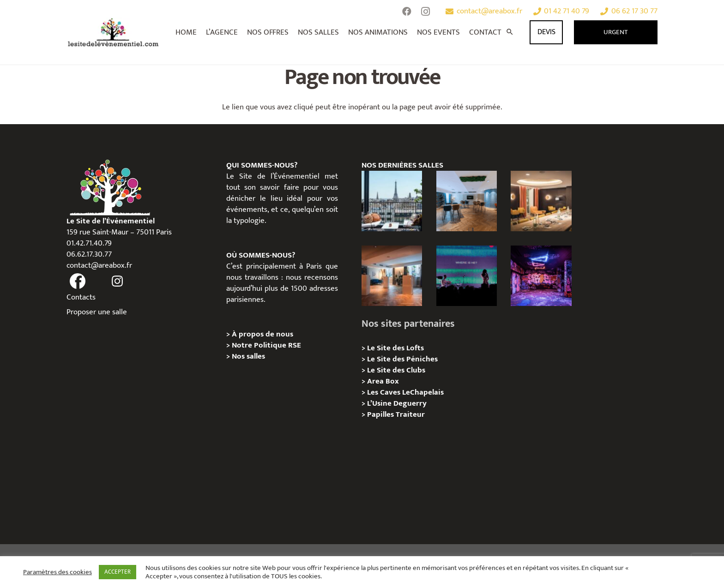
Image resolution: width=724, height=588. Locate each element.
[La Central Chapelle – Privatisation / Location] (467, 276)
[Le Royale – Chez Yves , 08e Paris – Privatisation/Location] (467, 201)
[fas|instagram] (118, 282)
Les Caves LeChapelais (405, 392)
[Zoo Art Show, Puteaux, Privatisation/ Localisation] (541, 276)
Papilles (381, 414)
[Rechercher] (510, 32)
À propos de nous (262, 334)
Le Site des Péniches (402, 359)
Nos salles (248, 356)
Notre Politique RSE (266, 345)
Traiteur (410, 414)
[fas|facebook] (78, 282)
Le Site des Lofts (395, 348)
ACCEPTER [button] (118, 572)
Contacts (81, 297)
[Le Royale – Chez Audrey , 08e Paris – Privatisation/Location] (392, 276)
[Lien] (113, 32)
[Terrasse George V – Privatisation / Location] (392, 201)
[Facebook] (407, 12)
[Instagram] (425, 12)
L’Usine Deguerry (397, 403)
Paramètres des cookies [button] (57, 572)
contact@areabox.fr (99, 265)
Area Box (383, 381)
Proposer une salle (97, 312)
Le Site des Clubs (396, 370)
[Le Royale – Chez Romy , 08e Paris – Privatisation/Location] (541, 201)
